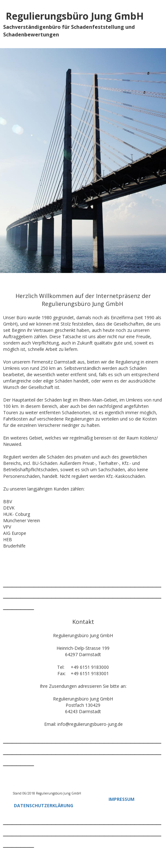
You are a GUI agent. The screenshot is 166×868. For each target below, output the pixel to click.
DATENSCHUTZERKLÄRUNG (44, 805)
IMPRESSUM (122, 799)
